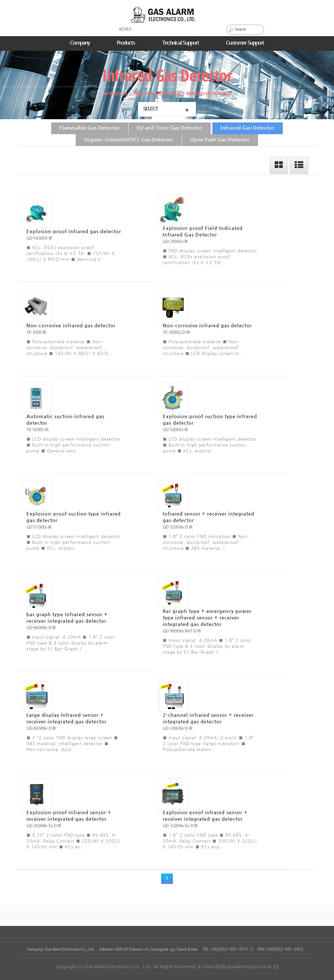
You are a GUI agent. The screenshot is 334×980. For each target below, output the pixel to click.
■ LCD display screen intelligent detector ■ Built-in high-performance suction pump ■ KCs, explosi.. (210, 445)
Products (126, 43)
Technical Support (181, 43)
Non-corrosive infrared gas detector (71, 325)
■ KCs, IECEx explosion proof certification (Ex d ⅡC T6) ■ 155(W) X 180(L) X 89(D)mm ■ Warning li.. (71, 253)
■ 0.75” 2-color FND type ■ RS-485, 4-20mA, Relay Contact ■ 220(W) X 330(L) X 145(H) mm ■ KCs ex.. (74, 841)
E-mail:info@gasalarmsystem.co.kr (238, 967)
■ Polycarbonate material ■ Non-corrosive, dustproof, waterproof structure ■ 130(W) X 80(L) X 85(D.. (69, 347)
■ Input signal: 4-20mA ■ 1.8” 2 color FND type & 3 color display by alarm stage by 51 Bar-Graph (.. (71, 643)
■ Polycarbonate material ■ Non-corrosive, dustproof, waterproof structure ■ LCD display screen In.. (203, 347)
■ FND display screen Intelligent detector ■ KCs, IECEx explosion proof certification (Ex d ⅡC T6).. (210, 256)
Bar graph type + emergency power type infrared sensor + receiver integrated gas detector (207, 618)
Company (80, 43)
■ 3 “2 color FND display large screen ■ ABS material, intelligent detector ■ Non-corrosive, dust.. (72, 743)
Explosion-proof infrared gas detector (74, 231)
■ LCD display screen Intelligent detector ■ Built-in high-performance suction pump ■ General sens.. (73, 445)
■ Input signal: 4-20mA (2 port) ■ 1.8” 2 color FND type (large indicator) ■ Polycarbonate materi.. (208, 743)
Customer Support (245, 43)
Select (151, 109)
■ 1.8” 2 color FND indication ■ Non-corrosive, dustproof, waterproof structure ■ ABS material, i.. (206, 542)
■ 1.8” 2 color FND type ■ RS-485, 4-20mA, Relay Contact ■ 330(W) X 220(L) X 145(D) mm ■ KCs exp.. (210, 841)
